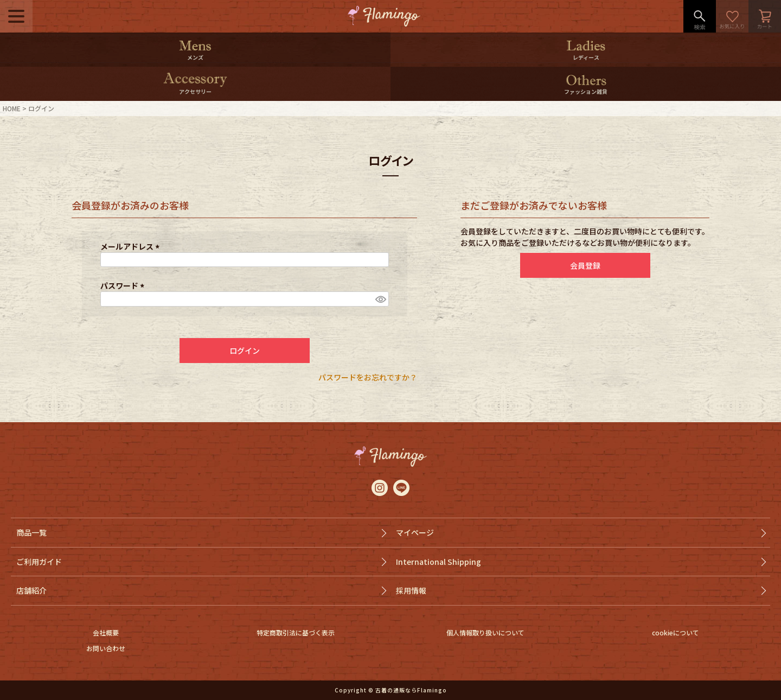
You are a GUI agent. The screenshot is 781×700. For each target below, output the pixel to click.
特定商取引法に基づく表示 (296, 632)
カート (765, 16)
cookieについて (676, 632)
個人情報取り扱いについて (485, 632)
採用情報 (411, 590)
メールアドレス (132, 246)
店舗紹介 (31, 590)
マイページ (415, 532)
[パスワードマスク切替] (380, 299)
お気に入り (732, 16)
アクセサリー (195, 91)
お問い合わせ (106, 648)
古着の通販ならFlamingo (411, 690)
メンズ (195, 57)
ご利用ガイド (39, 562)
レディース (586, 57)
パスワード (124, 285)
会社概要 (106, 632)
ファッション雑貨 (586, 91)
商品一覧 (31, 532)
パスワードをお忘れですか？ (368, 377)
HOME (12, 108)
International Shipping (438, 562)
